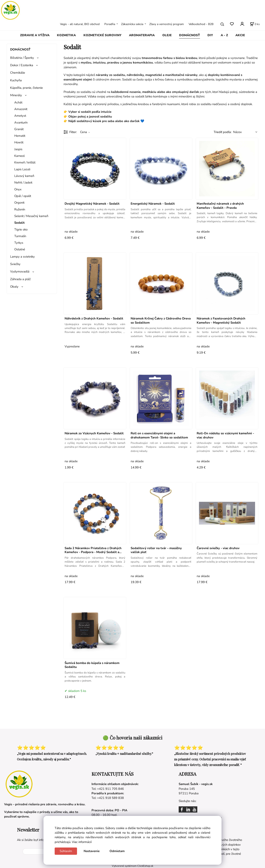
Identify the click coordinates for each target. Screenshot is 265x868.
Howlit (19, 142)
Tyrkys (19, 243)
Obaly (14, 287)
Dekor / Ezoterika (22, 65)
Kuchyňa (16, 80)
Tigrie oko (21, 229)
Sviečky (15, 264)
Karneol (19, 156)
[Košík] (255, 24)
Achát (18, 102)
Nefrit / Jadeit (23, 182)
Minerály (16, 95)
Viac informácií (82, 842)
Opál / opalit (23, 196)
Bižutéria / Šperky (22, 58)
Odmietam (117, 851)
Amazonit (21, 109)
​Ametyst (20, 116)
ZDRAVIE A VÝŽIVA (35, 35)
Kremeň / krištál (25, 162)
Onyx (18, 189)
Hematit (20, 136)
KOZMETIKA (66, 35)
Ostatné (20, 249)
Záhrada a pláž (20, 279)
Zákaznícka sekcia (132, 24)
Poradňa (110, 24)
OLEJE (167, 35)
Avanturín (21, 122)
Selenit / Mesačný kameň (31, 216)
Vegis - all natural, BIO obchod (80, 24)
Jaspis (18, 149)
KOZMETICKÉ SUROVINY (102, 35)
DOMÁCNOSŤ (190, 35)
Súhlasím (66, 851)
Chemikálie (18, 73)
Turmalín (20, 236)
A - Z (224, 35)
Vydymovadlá (20, 271)
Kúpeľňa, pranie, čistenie (26, 88)
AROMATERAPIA (142, 35)
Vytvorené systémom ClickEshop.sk (132, 866)
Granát (19, 129)
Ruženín (20, 209)
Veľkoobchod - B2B (201, 24)
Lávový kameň (24, 176)
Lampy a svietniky (22, 257)
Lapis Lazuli (22, 169)
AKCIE (240, 35)
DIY (210, 35)
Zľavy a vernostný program (167, 24)
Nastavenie (92, 851)
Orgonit (19, 203)
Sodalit (19, 223)
